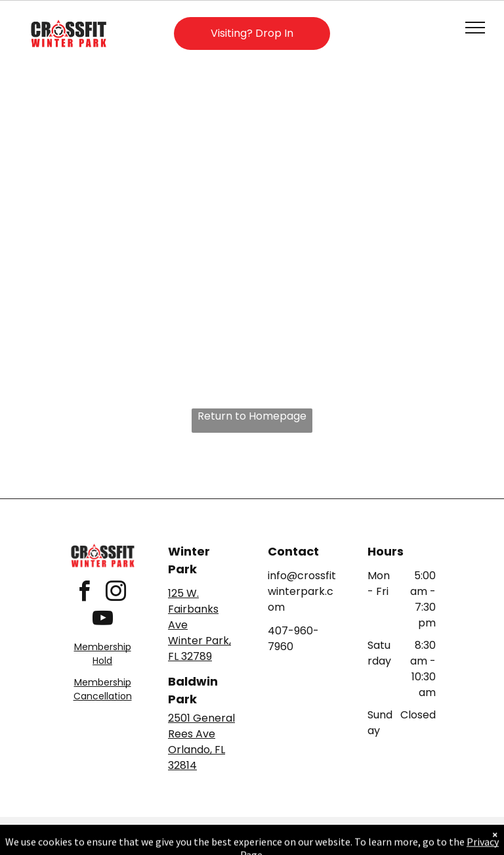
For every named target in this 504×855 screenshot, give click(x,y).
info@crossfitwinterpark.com (302, 591)
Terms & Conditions (360, 829)
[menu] (475, 28)
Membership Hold (103, 654)
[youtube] (102, 620)
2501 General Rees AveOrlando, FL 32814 (201, 742)
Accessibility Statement (279, 829)
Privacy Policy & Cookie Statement (170, 829)
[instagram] (115, 593)
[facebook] (84, 593)
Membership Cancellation (103, 689)
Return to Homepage (252, 416)
